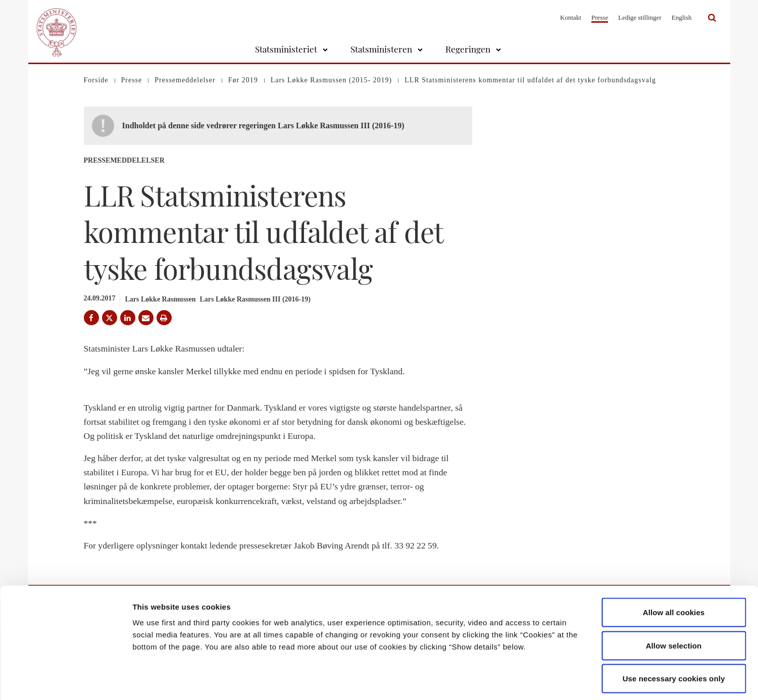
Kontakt (571, 17)
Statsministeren (381, 49)
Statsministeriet (286, 49)
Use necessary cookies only (674, 634)
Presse (600, 17)
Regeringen (468, 49)
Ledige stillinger (640, 17)
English (682, 17)
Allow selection (674, 601)
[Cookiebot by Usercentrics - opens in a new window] (65, 680)
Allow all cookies (674, 567)
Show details (530, 680)
